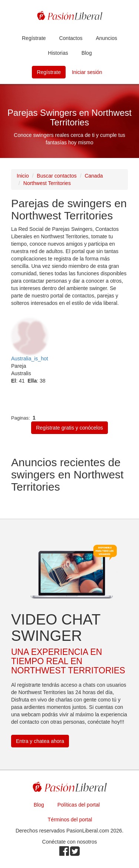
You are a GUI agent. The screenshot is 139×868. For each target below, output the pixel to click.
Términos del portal (70, 820)
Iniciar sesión (87, 72)
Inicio (23, 176)
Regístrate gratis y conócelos (69, 428)
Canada (94, 176)
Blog (87, 53)
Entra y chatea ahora (40, 741)
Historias (58, 53)
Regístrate (34, 38)
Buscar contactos (57, 176)
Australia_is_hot (30, 359)
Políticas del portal (79, 805)
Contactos (71, 38)
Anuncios (106, 38)
